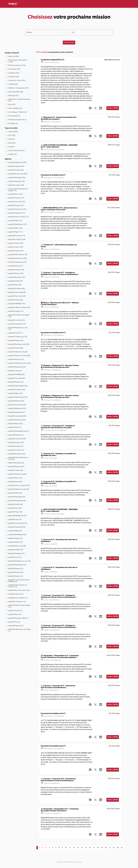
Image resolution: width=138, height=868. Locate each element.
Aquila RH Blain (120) (15, 228)
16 (90, 848)
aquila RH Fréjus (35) (15, 512)
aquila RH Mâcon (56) (16, 393)
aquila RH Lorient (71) (16, 333)
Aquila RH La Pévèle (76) (17, 320)
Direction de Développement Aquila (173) (18, 190)
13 (78, 848)
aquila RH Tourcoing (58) (17, 378)
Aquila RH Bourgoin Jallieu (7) (18, 618)
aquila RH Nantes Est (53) (17, 420)
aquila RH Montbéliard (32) (17, 535)
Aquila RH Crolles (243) (16, 170)
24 (122, 848)
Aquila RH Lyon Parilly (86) (17, 292)
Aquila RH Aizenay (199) (17, 181)
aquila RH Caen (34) (15, 519)
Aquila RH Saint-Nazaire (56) (18, 386)
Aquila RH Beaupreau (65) (17, 367)
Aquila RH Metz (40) (15, 493)
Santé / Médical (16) (15, 108)
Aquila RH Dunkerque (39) (17, 501)
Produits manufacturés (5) (17, 120)
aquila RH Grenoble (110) (17, 236)
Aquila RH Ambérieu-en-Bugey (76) (19, 316)
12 (74, 848)
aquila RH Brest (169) (15, 194)
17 (94, 848)
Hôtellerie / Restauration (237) (19, 88)
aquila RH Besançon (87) (17, 277)
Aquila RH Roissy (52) (16, 424)
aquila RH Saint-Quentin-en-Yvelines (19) (18, 586)
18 (98, 848)
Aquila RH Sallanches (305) (17, 162)
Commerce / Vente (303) (17, 80)
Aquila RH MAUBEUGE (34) (17, 516)
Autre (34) (12, 143)
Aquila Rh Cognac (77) (16, 311)
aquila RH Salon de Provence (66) (20, 363)
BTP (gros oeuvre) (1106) (17, 65)
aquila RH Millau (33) (15, 531)
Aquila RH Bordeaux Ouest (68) (19, 344)
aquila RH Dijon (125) (15, 221)
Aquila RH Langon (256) (16, 166)
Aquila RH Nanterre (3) (16, 626)
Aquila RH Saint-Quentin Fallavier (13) (19, 606)
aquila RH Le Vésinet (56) (17, 390)
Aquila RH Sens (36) (15, 508)
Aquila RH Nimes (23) (15, 576)
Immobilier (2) (13, 123)
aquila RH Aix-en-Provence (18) (19, 590)
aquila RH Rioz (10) (15, 614)
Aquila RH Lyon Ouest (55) (17, 405)
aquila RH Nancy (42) (15, 478)
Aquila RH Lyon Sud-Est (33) (18, 523)
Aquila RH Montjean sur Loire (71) (18, 328)
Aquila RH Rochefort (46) (17, 454)
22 (114, 848)
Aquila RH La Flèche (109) (17, 239)
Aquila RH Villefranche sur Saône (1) (19, 630)
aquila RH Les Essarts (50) (17, 439)
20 (106, 848)
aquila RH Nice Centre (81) (17, 296)
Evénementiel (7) (14, 116)
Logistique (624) (14, 73)
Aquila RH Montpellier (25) (17, 565)
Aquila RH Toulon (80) (16, 300)
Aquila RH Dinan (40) (15, 482)
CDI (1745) (12, 135)
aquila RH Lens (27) (15, 557)
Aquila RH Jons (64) (15, 371)
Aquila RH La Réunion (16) (17, 602)
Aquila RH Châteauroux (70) (18, 337)
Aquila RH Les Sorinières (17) (18, 598)
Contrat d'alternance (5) (16, 150)
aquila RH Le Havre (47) (16, 450)
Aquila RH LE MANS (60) (16, 374)
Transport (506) (14, 77)
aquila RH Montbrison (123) (18, 224)
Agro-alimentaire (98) (16, 92)
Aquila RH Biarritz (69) (16, 340)
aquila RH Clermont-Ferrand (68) (19, 356)
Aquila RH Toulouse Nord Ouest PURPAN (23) (19, 581)
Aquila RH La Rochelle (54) (17, 416)
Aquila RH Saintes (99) (16, 251)
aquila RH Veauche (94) (16, 270)
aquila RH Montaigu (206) (17, 178)
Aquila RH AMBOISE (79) (17, 304)
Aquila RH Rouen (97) (16, 266)
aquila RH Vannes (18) (16, 594)
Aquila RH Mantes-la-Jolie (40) (19, 489)
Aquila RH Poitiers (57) (16, 382)
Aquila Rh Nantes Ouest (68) (18, 352)
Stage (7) (11, 147)
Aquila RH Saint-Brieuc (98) (18, 258)
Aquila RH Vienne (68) (16, 348)
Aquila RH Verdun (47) (16, 446)
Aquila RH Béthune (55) (16, 401)
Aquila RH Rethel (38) (16, 504)
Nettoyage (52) (13, 96)
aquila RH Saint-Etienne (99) (18, 255)
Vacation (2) (12, 154)
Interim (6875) (13, 132)
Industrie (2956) (14, 56)
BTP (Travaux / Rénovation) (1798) (18, 61)
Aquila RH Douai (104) (16, 243)
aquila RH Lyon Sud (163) (17, 202)
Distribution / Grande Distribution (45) (19, 100)
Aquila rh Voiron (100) (16, 247)
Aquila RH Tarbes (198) (16, 185)
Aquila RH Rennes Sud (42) (17, 474)
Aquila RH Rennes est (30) (17, 546)
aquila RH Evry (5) (14, 622)
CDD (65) (11, 139)
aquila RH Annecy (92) (16, 273)
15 (86, 848)
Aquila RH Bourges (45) (16, 463)
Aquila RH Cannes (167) (16, 198)
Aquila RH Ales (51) (15, 427)
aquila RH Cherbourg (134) (17, 209)
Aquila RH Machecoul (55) (17, 408)
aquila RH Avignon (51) (16, 435)
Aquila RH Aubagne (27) (16, 553)
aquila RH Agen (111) (15, 232)
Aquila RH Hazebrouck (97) (17, 262)
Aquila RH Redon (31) (16, 538)
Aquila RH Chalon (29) (16, 550)
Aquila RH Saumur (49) (16, 442)
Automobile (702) (14, 69)
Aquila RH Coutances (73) (17, 324)
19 (102, 848)
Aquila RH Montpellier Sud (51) (19, 431)
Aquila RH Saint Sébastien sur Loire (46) (18, 458)
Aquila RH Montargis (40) (17, 497)
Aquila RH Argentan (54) (17, 412)
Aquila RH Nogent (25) (16, 569)
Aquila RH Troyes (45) (16, 470)
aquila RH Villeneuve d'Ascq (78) (19, 307)
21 (110, 848)
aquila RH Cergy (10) (15, 611)
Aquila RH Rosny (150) (16, 205)
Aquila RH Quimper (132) (17, 213)
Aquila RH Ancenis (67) (16, 359)
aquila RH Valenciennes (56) (18, 397)
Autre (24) (12, 104)
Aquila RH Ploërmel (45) (16, 467)
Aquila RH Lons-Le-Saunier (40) (19, 485)
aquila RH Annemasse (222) (18, 174)
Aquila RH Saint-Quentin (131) (18, 217)
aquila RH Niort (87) (15, 285)
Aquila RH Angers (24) (16, 572)
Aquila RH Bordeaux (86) (17, 289)
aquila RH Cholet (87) (15, 281)
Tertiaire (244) (13, 84)
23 (118, 848)
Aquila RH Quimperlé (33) (17, 527)
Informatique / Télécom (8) (18, 112)
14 (82, 848)
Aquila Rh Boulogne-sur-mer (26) (20, 561)
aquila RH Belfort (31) (16, 542)
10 (66, 848)
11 (70, 848)
